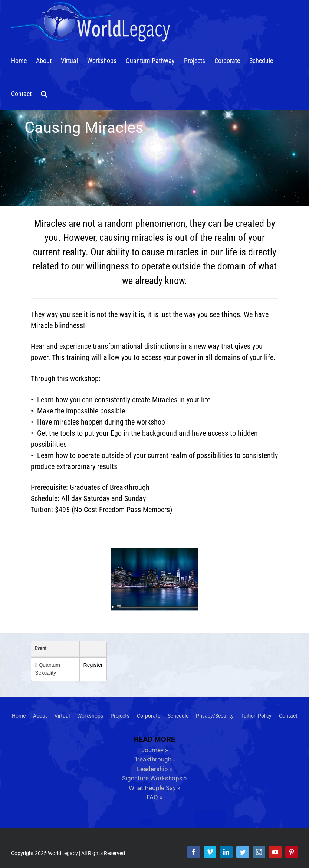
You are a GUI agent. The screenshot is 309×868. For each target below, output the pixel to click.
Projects (120, 716)
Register (93, 665)
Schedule (178, 716)
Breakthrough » (154, 759)
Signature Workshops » (154, 778)
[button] (44, 93)
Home (19, 716)
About (40, 716)
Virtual (62, 716)
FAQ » (154, 797)
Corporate (149, 716)
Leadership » (155, 769)
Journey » (155, 750)
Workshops (90, 716)
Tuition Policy (256, 716)
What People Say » (154, 788)
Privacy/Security (215, 716)
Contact (288, 716)
